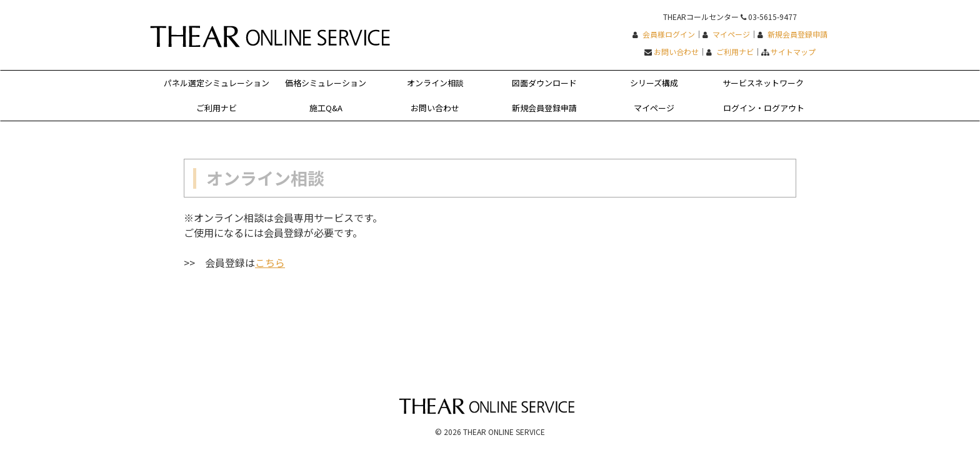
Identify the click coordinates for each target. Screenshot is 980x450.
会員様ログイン (669, 34)
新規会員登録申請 (797, 34)
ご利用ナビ (735, 52)
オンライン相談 (435, 83)
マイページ (731, 34)
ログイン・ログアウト (764, 108)
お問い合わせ (676, 52)
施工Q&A (326, 108)
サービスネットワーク (763, 83)
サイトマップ (793, 52)
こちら (270, 262)
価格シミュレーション (326, 83)
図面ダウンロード (544, 83)
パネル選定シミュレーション (217, 83)
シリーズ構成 (654, 83)
